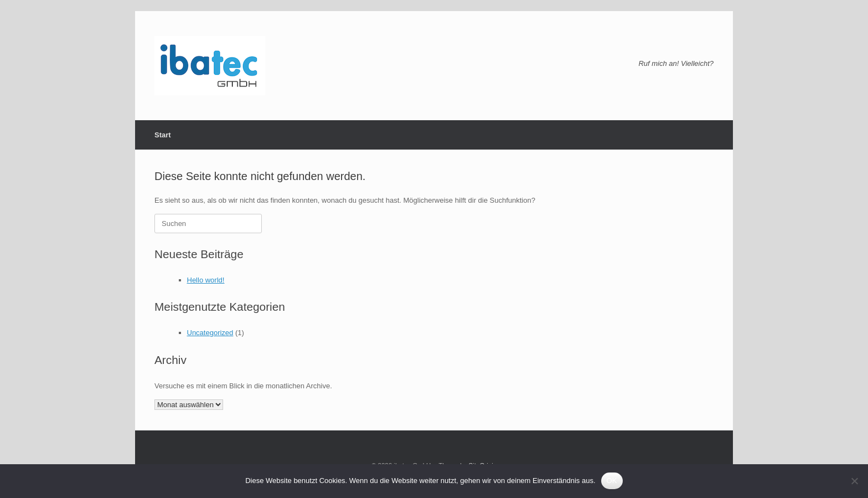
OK (612, 481)
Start (163, 135)
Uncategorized (210, 333)
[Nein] (854, 481)
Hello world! (206, 280)
